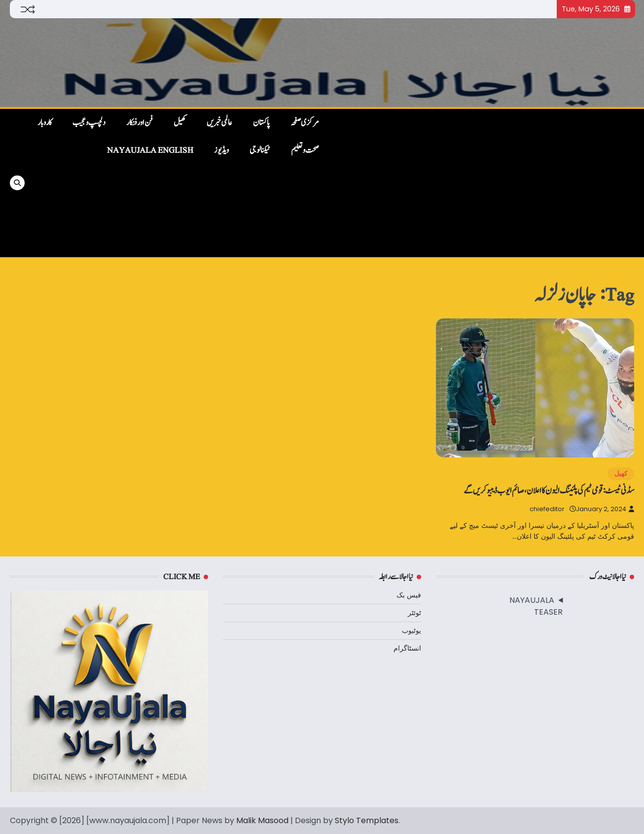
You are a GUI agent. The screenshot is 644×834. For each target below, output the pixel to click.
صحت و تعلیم (305, 150)
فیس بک (409, 595)
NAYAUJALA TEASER (536, 606)
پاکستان (261, 123)
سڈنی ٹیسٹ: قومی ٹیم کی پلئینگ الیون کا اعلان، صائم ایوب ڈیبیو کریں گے (549, 491)
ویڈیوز (221, 150)
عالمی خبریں (219, 123)
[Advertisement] (482, 183)
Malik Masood (262, 820)
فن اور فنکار (140, 123)
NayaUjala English (150, 150)
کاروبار (45, 123)
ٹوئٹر (414, 613)
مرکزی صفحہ (305, 123)
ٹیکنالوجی (260, 150)
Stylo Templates (367, 820)
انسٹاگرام (407, 648)
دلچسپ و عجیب (89, 123)
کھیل (180, 123)
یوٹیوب (411, 630)
